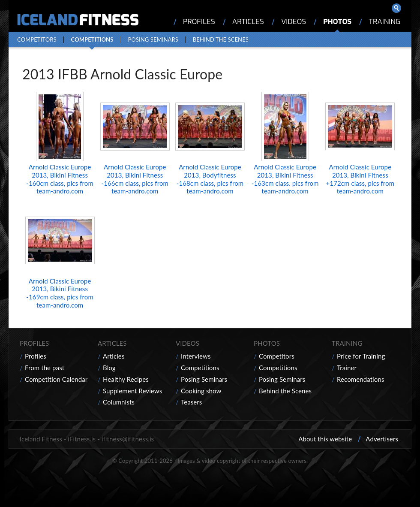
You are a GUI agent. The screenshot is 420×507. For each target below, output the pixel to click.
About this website (325, 439)
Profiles (199, 22)
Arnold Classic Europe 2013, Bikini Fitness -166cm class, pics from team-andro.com (135, 179)
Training (384, 22)
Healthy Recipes (126, 379)
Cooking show (201, 391)
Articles (248, 22)
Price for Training (361, 356)
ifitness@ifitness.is (128, 439)
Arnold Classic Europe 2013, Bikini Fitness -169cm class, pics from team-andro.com (60, 293)
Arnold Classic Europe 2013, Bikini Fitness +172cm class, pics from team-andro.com (360, 179)
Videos (294, 22)
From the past (45, 368)
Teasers (191, 402)
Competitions (92, 39)
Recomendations (361, 379)
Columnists (119, 402)
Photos (337, 22)
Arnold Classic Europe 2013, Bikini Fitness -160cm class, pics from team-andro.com (60, 179)
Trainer (347, 368)
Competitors (37, 39)
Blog (109, 368)
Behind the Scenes (221, 39)
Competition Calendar (56, 379)
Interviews (196, 356)
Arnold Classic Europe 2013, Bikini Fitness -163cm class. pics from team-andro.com (285, 179)
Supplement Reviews (132, 391)
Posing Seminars (153, 39)
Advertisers (382, 439)
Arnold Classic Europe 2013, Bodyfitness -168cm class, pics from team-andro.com (210, 179)
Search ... (396, 8)
